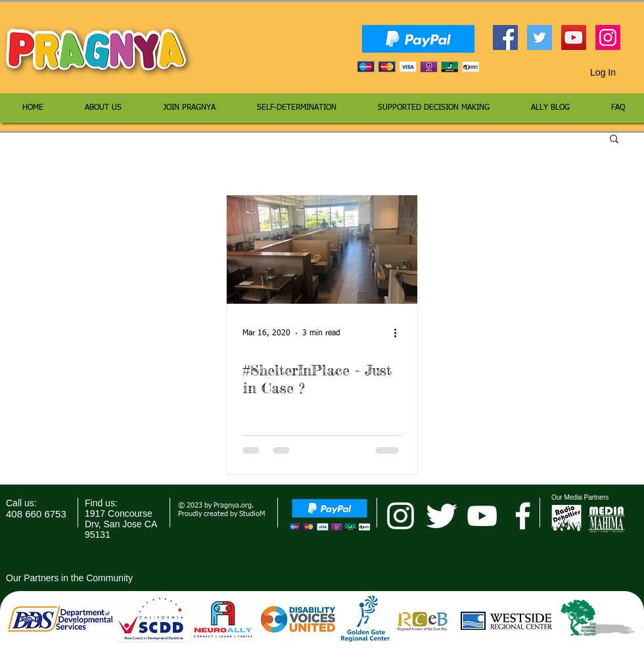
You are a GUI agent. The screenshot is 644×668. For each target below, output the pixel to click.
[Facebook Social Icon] (505, 37)
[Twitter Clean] (441, 516)
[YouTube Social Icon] (574, 37)
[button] (628, 72)
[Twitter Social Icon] (540, 37)
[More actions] (400, 333)
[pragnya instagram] (401, 516)
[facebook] (523, 516)
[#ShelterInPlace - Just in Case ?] (322, 250)
